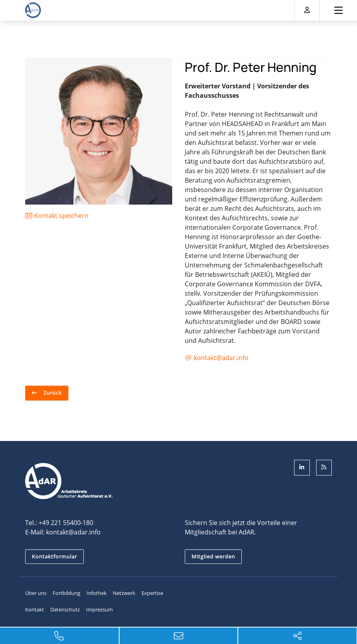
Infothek (97, 593)
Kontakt (35, 609)
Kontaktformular (54, 556)
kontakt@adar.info (73, 532)
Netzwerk (124, 593)
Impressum (99, 609)
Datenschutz (65, 609)
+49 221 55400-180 (66, 523)
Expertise (152, 593)
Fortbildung (66, 593)
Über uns (36, 593)
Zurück (52, 393)
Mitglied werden (213, 556)
